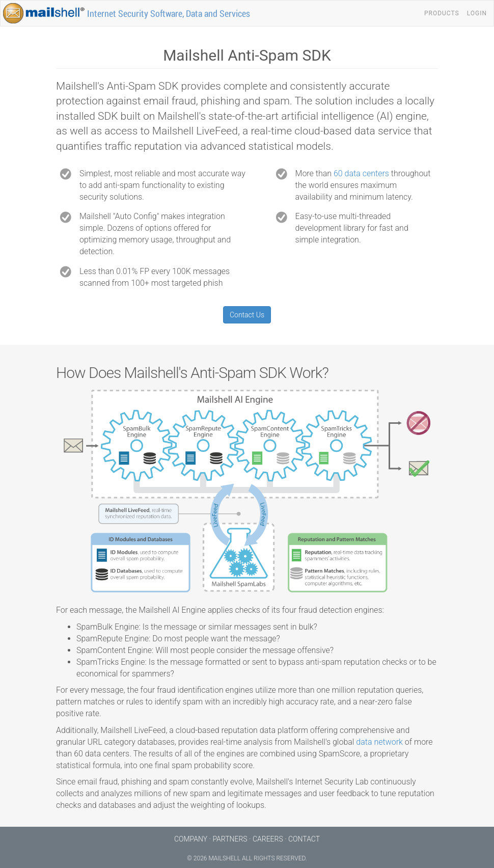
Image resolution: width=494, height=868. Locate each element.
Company (191, 839)
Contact (304, 839)
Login (477, 13)
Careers (268, 839)
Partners (230, 839)
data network (379, 742)
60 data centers (361, 173)
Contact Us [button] (247, 315)
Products (442, 13)
